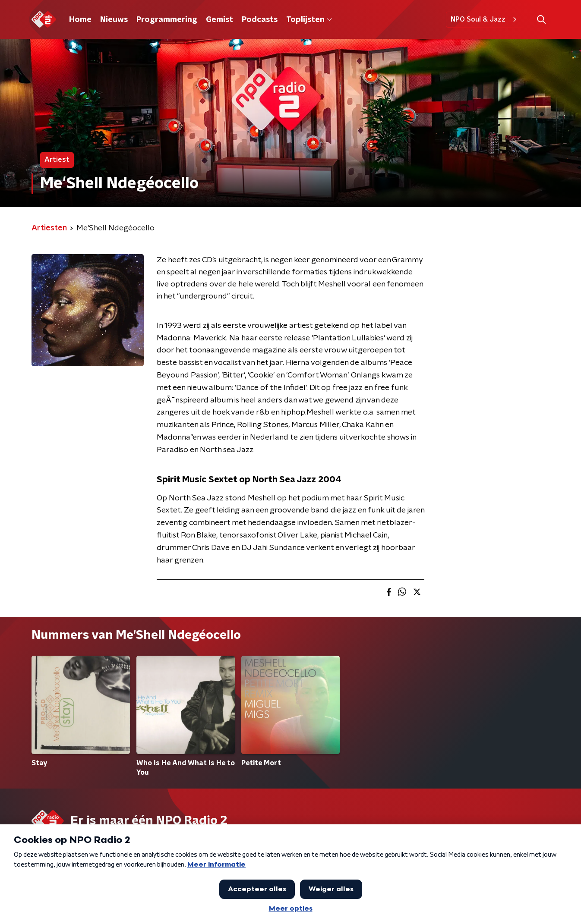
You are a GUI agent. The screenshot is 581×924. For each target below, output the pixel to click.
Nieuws (114, 20)
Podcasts (260, 20)
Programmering (167, 20)
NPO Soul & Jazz (485, 19)
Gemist (219, 20)
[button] (541, 20)
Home (80, 20)
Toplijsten (309, 20)
